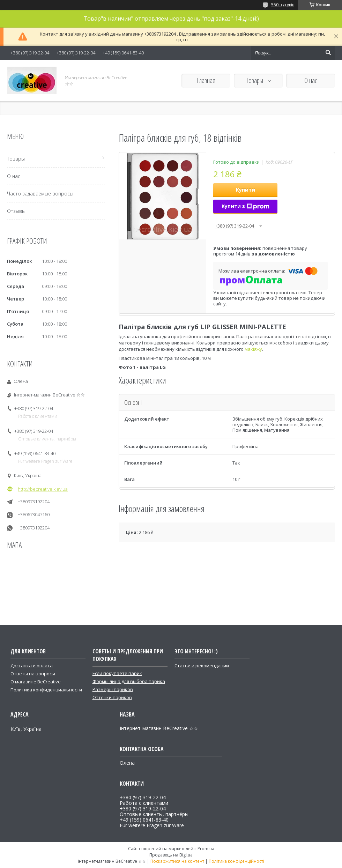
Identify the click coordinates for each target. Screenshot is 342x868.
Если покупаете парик (117, 673)
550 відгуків (283, 5)
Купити (246, 190)
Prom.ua (206, 849)
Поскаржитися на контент (177, 861)
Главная (206, 80)
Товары (255, 80)
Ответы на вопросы (33, 674)
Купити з (246, 206)
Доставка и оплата (32, 666)
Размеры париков (113, 689)
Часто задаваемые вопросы (40, 194)
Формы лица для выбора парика (129, 681)
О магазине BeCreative (36, 682)
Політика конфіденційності (236, 861)
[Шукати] (328, 53)
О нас (311, 80)
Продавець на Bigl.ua (171, 855)
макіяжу (253, 349)
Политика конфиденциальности (46, 690)
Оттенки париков (112, 697)
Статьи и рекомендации (202, 666)
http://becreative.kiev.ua (43, 489)
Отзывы (16, 211)
